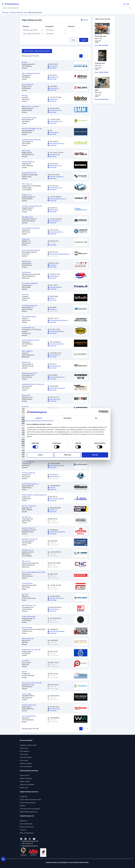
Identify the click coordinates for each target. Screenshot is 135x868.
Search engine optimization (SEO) (30, 800)
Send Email (52, 68)
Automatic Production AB (30, 539)
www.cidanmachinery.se (56, 143)
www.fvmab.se (53, 210)
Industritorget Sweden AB (29, 841)
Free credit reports (26, 766)
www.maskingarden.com (56, 377)
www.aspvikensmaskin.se (56, 532)
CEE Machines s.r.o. (28, 550)
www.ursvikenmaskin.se (56, 499)
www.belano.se (53, 88)
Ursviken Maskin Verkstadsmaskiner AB (34, 495)
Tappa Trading (27, 694)
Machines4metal (27, 628)
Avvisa (40, 455)
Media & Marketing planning (29, 812)
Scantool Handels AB (28, 473)
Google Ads (24, 796)
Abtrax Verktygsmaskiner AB (31, 73)
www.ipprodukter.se (55, 287)
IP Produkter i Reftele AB (30, 283)
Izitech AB (25, 294)
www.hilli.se (52, 265)
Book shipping (24, 751)
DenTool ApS (26, 151)
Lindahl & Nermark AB (29, 616)
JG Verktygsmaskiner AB (30, 305)
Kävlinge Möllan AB (28, 328)
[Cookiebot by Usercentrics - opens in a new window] (100, 412)
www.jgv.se (52, 309)
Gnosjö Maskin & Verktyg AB (31, 228)
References (24, 821)
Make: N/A (98, 65)
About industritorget (26, 824)
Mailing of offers (25, 781)
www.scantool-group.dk (56, 465)
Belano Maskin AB (27, 84)
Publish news (24, 788)
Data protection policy (27, 827)
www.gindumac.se (54, 221)
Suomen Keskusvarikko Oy (30, 484)
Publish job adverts (26, 763)
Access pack (24, 760)
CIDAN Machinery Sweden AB (31, 140)
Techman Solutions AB (29, 705)
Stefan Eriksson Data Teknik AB (32, 683)
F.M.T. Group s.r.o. (27, 184)
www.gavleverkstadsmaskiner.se (59, 254)
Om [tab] (96, 418)
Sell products (24, 754)
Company (13, 12)
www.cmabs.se (53, 132)
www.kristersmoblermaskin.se (58, 320)
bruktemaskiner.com (55, 121)
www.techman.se (54, 709)
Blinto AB (25, 95)
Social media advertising (28, 803)
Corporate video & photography (30, 809)
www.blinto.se (53, 99)
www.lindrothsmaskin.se (56, 344)
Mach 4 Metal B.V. (27, 351)
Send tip (84, 20)
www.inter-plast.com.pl (56, 598)
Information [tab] (67, 418)
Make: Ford (98, 38)
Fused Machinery (27, 583)
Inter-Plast (25, 594)
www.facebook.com (55, 110)
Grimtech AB (26, 239)
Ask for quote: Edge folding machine (37, 51)
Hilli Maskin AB (26, 261)
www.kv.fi (51, 488)
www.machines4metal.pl (56, 631)
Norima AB (25, 406)
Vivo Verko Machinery (29, 716)
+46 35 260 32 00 (26, 843)
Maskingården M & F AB (29, 373)
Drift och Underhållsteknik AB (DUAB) (34, 572)
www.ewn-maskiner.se (56, 177)
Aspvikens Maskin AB (29, 528)
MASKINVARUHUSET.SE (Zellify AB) (33, 384)
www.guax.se (53, 66)
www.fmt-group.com (55, 188)
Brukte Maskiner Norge (29, 118)
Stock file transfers (26, 757)
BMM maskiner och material (30, 106)
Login (127, 4)
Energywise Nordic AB (29, 173)
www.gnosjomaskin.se (55, 232)
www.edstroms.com (55, 166)
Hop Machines (26, 272)
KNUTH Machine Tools (29, 605)
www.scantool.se (54, 477)
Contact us (23, 830)
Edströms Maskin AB (28, 162)
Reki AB (24, 672)
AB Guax (25, 62)
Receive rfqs (24, 748)
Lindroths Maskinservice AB (30, 340)
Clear (73, 40)
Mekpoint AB (26, 395)
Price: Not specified (101, 45)
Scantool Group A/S (28, 462)
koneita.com (52, 510)
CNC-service (26, 561)
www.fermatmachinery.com (57, 199)
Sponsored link (25, 775)
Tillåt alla (95, 455)
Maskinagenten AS (28, 639)
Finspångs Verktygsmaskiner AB (32, 206)
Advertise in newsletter (27, 784)
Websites (23, 806)
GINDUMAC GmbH (27, 217)
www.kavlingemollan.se (56, 331)
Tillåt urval (68, 455)
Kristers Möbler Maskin (29, 317)
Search (84, 40)
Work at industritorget (27, 833)
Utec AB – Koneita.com (29, 506)
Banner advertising (26, 778)
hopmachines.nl (53, 276)
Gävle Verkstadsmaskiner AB (31, 250)
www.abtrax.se (53, 77)
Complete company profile (28, 745)
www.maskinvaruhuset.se (56, 388)
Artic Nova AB (26, 517)
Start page (5, 12)
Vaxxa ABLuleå (98, 42)
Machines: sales (22, 12)
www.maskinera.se (54, 366)
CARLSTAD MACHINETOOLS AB (32, 129)
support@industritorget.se (29, 846)
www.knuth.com (53, 609)
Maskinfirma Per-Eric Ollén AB (31, 650)
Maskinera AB (26, 362)
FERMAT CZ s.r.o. (27, 195)
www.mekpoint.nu (54, 399)
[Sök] (130, 8)
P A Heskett (26, 661)
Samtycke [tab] (39, 418)
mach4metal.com (54, 355)
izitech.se (52, 298)
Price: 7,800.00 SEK (102, 72)
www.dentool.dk (54, 155)
